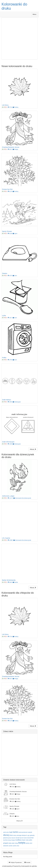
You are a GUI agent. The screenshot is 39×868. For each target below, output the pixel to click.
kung (9, 840)
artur (8, 832)
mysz (24, 840)
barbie (15, 832)
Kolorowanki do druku (14, 6)
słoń (31, 843)
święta (22, 843)
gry (29, 835)
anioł (5, 832)
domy (15, 835)
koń (22, 838)
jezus (10, 838)
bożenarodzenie (23, 832)
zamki (14, 846)
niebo (27, 840)
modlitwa (18, 840)
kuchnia (5, 840)
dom (11, 835)
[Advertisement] (19, 39)
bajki (11, 832)
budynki (30, 832)
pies (31, 840)
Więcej (33, 449)
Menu (35, 15)
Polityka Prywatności (15, 862)
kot (32, 838)
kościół (29, 838)
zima (18, 846)
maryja (13, 840)
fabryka (24, 835)
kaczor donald (16, 838)
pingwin (6, 843)
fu (27, 835)
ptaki (13, 843)
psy (10, 843)
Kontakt (27, 862)
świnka (28, 843)
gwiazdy (32, 835)
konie (25, 838)
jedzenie (6, 838)
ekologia (19, 835)
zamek (11, 846)
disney (6, 835)
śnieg (16, 843)
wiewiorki (6, 846)
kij (20, 838)
